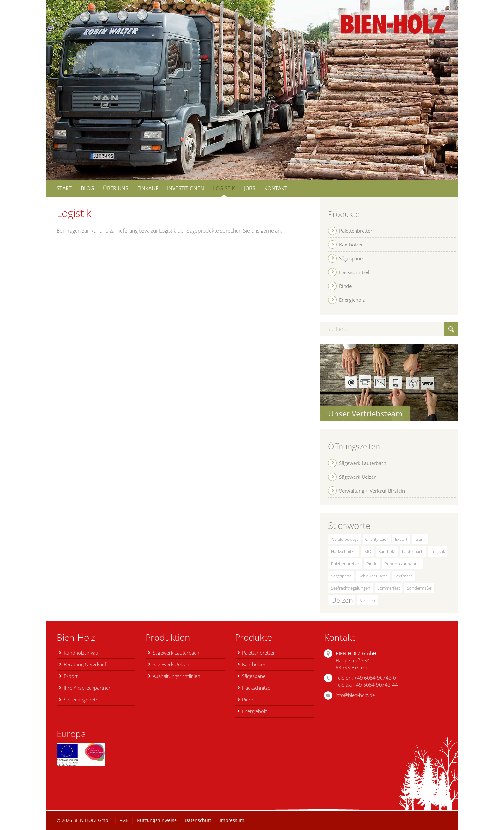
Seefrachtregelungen (351, 588)
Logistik (438, 551)
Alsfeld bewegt (345, 539)
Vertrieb (368, 600)
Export (401, 539)
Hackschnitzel (344, 551)
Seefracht (403, 576)
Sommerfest (389, 588)
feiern (420, 539)
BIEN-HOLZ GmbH (92, 820)
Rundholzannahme (403, 564)
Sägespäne (341, 576)
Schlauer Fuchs (373, 576)
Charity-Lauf (377, 539)
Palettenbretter (345, 564)
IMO (367, 551)
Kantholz (387, 551)
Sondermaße (419, 588)
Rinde (372, 564)
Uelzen (342, 600)
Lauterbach (413, 551)
